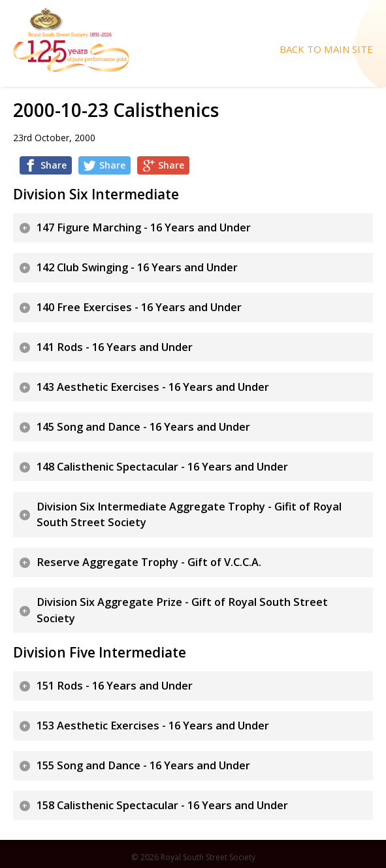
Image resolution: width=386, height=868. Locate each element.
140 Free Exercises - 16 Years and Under (139, 307)
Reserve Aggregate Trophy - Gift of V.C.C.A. (149, 562)
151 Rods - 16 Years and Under (115, 686)
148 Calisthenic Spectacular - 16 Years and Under (162, 467)
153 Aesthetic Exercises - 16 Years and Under (153, 726)
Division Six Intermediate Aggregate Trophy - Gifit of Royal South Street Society (189, 515)
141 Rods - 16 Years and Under (115, 347)
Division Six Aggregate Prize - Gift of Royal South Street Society (182, 610)
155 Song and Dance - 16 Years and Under (143, 765)
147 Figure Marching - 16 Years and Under (144, 227)
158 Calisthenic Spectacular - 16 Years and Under (162, 805)
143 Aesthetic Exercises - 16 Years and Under (153, 387)
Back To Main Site (326, 49)
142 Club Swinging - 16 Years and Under (137, 267)
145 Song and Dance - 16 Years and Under (143, 427)
